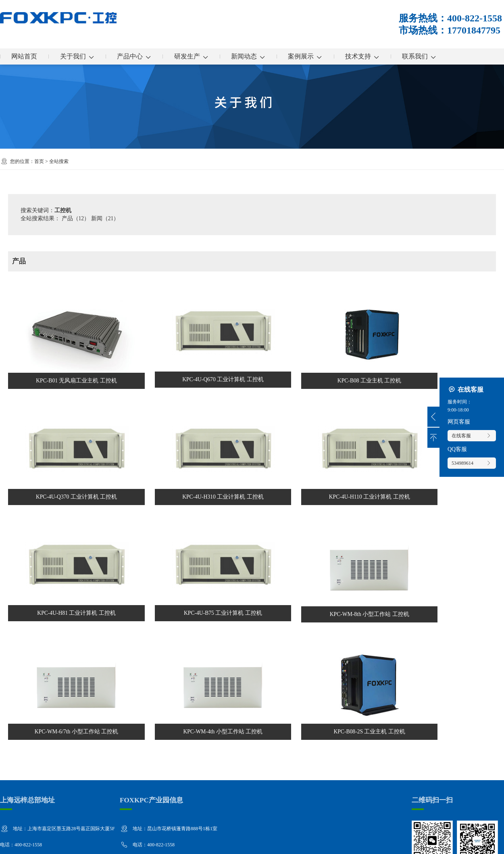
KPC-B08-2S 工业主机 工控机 (314, 622)
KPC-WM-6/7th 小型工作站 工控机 (65, 622)
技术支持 (372, 56)
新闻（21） (105, 218)
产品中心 (138, 56)
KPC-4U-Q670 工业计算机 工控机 (190, 325)
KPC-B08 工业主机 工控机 (314, 325)
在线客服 (472, 436)
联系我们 (430, 56)
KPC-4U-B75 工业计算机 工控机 (314, 522)
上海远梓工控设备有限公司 (64, 842)
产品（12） (76, 218)
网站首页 (25, 56)
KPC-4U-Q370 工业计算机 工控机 (439, 325)
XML (498, 842)
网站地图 (467, 842)
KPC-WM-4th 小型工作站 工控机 (190, 622)
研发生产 (196, 56)
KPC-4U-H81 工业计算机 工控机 (190, 522)
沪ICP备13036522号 (172, 842)
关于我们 (79, 56)
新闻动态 (255, 56)
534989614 (472, 463)
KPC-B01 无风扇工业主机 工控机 (65, 325)
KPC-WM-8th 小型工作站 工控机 (439, 523)
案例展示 (313, 56)
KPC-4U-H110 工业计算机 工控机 (65, 522)
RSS (485, 842)
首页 (39, 161)
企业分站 (443, 842)
